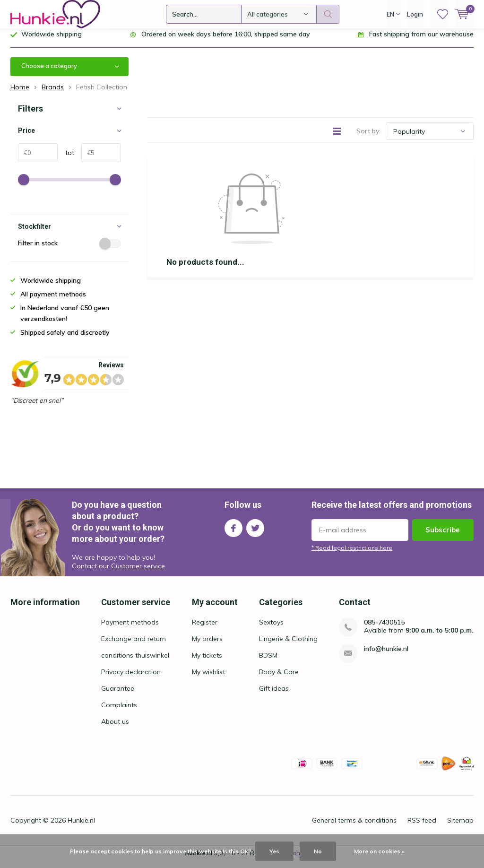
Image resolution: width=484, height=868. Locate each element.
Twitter (255, 533)
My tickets (207, 662)
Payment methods (130, 629)
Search (328, 14)
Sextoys (271, 629)
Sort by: (368, 138)
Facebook (233, 533)
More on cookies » (379, 851)
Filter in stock (69, 250)
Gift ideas (274, 695)
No (318, 851)
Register (205, 629)
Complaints (119, 712)
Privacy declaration (131, 679)
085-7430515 (384, 629)
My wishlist (208, 679)
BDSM (268, 662)
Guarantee (118, 695)
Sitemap (460, 827)
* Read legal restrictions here (352, 555)
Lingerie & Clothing (288, 646)
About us (115, 729)
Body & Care (279, 679)
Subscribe (443, 537)
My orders (207, 646)
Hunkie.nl (81, 827)
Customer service (138, 573)
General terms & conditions (354, 827)
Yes (274, 851)
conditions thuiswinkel (135, 662)
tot (66, 160)
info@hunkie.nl (386, 656)
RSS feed (422, 827)
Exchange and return (134, 646)
